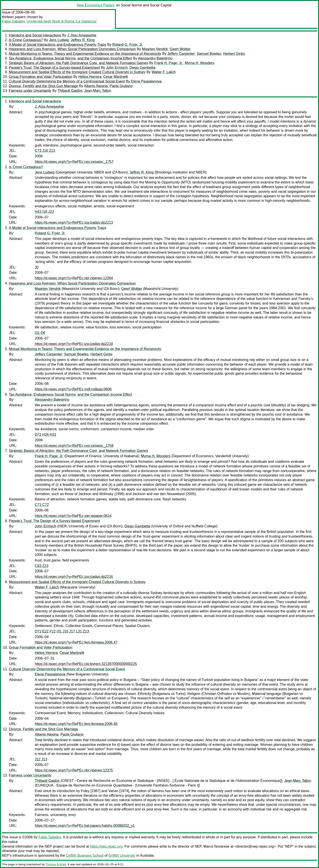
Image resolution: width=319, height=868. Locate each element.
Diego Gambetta (143, 68)
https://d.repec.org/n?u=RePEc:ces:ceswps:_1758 (74, 446)
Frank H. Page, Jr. (168, 63)
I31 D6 (40, 333)
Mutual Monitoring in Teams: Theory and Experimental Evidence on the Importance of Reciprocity (85, 54)
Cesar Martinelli (116, 77)
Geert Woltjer (180, 49)
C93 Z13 (42, 566)
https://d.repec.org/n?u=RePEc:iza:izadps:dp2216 (74, 577)
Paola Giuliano (121, 86)
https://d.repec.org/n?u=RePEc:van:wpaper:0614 (73, 516)
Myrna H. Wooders (199, 63)
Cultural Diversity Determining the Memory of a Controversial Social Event (67, 81)
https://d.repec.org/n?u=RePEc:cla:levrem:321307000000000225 (86, 664)
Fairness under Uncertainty (30, 91)
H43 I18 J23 (44, 212)
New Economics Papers (96, 5)
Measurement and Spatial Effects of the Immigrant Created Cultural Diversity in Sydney (77, 72)
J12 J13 (41, 759)
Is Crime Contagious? (26, 40)
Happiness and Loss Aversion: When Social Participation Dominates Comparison (72, 49)
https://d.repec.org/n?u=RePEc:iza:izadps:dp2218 (74, 344)
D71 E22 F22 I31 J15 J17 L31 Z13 (62, 631)
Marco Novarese (216, 846)
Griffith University (122, 855)
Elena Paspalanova (146, 81)
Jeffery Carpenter (181, 54)
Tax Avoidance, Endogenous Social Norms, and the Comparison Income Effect (70, 58)
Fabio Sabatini (13, 21)
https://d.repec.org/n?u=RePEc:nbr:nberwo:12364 (74, 278)
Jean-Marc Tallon (98, 91)
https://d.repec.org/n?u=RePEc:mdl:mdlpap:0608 (73, 389)
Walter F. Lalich (164, 72)
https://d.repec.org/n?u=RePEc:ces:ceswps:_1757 (74, 162)
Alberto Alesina (96, 86)
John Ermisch (117, 68)
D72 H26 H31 (46, 435)
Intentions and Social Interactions (35, 35)
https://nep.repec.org (106, 846)
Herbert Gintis (234, 54)
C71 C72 (42, 505)
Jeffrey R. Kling (83, 40)
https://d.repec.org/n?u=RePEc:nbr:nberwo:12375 (74, 770)
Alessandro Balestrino (155, 58)
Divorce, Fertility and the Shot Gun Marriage (43, 86)
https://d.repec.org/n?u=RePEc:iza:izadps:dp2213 (74, 223)
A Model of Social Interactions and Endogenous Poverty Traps (57, 45)
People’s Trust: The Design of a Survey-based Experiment (54, 68)
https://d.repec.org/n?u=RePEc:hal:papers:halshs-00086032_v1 (85, 826)
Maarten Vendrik (155, 49)
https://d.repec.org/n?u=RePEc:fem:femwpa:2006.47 (76, 642)
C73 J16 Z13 (45, 151)
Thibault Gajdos (70, 91)
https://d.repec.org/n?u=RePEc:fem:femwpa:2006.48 (76, 724)
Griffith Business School (85, 855)
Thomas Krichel (56, 864)
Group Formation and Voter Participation (41, 77)
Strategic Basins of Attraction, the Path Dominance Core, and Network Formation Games (79, 63)
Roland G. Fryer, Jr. (128, 45)
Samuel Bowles (209, 54)
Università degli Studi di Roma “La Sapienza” (62, 21)
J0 (37, 267)
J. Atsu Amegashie (82, 35)
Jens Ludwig (59, 40)
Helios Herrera (90, 77)
